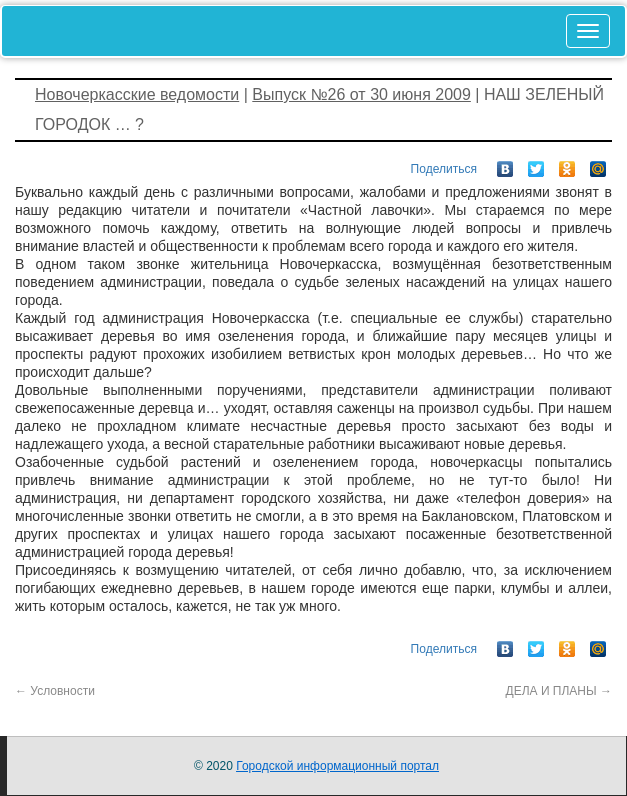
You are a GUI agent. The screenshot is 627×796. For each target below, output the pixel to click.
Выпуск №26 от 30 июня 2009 (361, 94)
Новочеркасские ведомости (137, 94)
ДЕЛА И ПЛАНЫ (559, 691)
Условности (55, 691)
